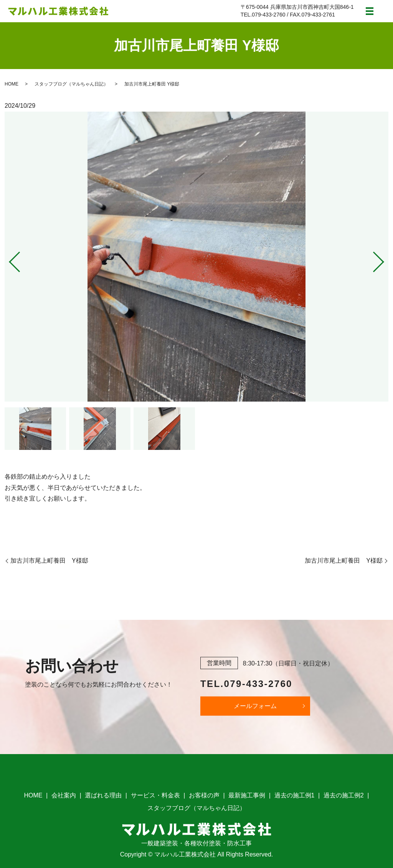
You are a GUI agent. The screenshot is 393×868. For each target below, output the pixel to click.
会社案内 (64, 795)
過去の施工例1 (295, 795)
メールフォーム (255, 706)
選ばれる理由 (103, 795)
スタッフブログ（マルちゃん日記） (71, 84)
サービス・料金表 (155, 795)
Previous (8, 259)
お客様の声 (204, 795)
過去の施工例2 (344, 795)
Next (385, 259)
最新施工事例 (247, 795)
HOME (12, 84)
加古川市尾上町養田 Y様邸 (49, 561)
